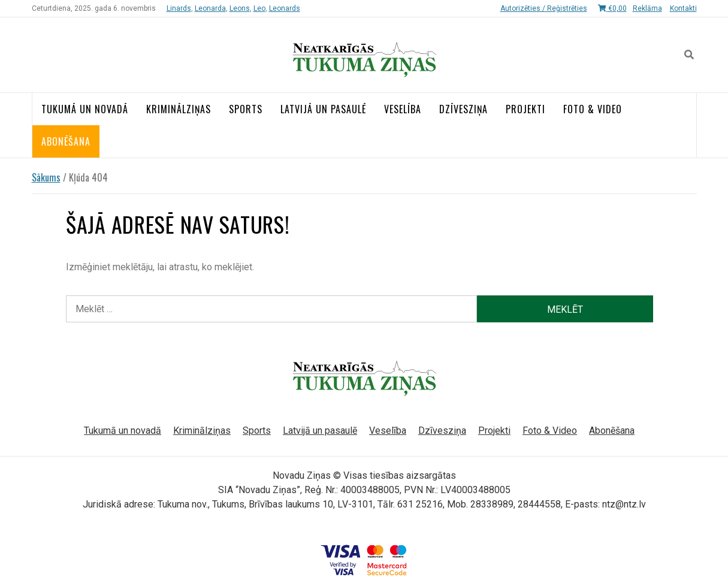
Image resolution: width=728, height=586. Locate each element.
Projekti (525, 109)
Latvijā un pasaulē (323, 109)
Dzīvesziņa (463, 109)
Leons (240, 8)
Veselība (403, 109)
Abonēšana (66, 141)
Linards (179, 8)
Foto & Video (593, 109)
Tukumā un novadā (85, 109)
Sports (246, 109)
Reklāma (647, 8)
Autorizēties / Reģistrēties (544, 8)
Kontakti (683, 8)
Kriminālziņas (179, 109)
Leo (259, 8)
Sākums (46, 177)
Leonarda (210, 8)
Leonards (285, 8)
